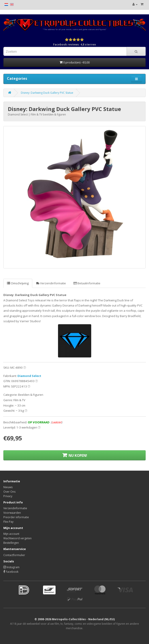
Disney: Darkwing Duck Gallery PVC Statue (47, 93)
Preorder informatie (16, 517)
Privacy (8, 496)
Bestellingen (11, 543)
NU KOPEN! (75, 455)
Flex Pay (8, 522)
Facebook (11, 572)
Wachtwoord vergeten (17, 538)
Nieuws (8, 487)
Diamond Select (29, 376)
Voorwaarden (12, 513)
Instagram (11, 567)
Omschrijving (18, 283)
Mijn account (11, 534)
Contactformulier (14, 555)
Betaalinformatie (87, 283)
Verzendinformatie (51, 283)
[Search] (136, 51)
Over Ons (9, 492)
